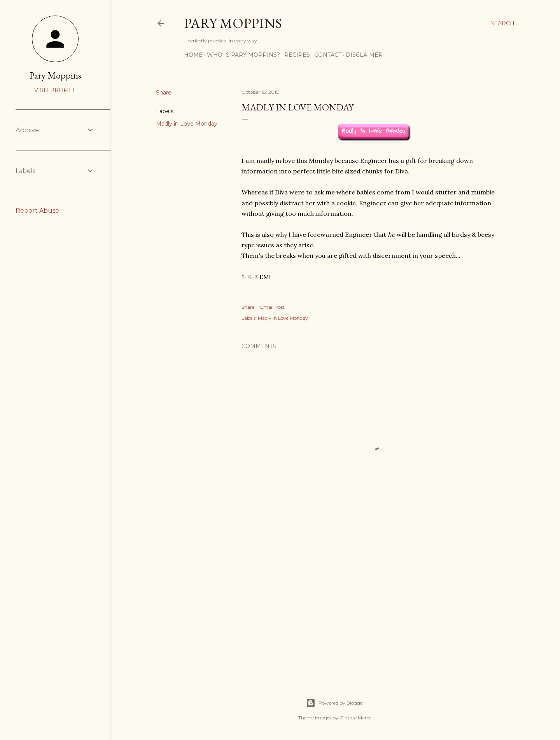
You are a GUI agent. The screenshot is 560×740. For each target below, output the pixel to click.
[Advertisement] (374, 605)
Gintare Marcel (356, 718)
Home (193, 55)
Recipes (297, 55)
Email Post (272, 307)
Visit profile (55, 90)
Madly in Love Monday (187, 124)
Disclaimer (364, 55)
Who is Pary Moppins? (243, 55)
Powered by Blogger (335, 703)
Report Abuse (37, 211)
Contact (328, 55)
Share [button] (164, 93)
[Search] (502, 23)
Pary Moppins (233, 23)
